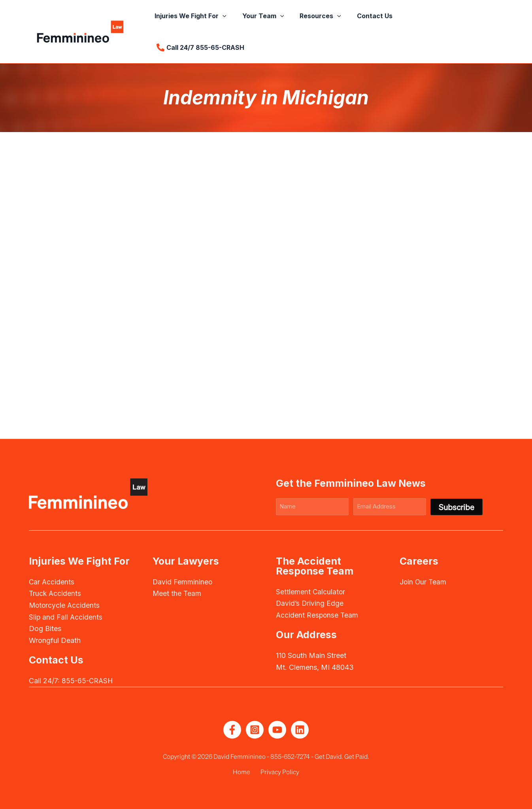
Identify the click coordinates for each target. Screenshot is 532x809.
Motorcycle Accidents (65, 605)
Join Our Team (424, 581)
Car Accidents (52, 581)
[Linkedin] (300, 729)
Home (243, 771)
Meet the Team (177, 593)
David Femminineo (183, 581)
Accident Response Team (318, 615)
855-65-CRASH (88, 680)
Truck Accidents (56, 593)
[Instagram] (255, 729)
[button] (234, 26)
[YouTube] (277, 729)
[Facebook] (232, 729)
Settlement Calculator (311, 591)
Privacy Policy (278, 771)
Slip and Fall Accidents (66, 616)
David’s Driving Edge (310, 603)
